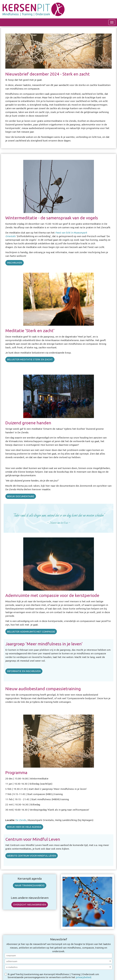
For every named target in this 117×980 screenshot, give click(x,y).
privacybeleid (83, 977)
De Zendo (21, 820)
